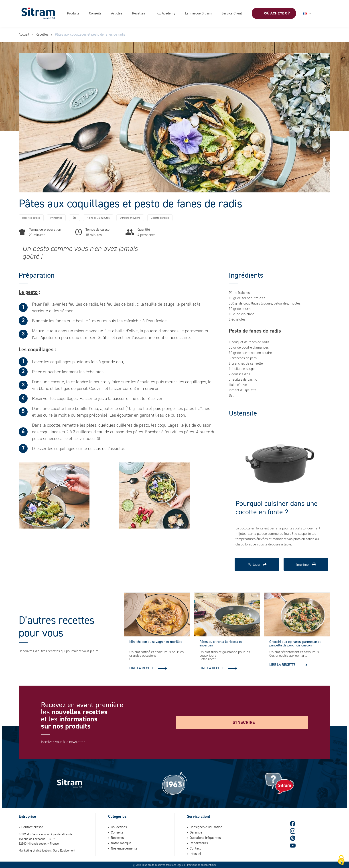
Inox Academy (165, 13)
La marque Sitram (198, 13)
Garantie (196, 832)
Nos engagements (124, 848)
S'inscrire (244, 722)
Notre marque (121, 843)
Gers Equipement (64, 850)
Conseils (95, 13)
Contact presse (32, 827)
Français (312, 14)
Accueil (24, 34)
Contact (195, 848)
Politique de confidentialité (202, 865)
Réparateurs (199, 843)
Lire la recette (142, 668)
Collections (119, 827)
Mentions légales (176, 865)
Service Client (232, 13)
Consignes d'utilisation (206, 827)
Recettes (138, 13)
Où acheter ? (277, 13)
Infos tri (195, 853)
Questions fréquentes (205, 837)
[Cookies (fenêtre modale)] (341, 860)
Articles (117, 13)
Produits (73, 13)
